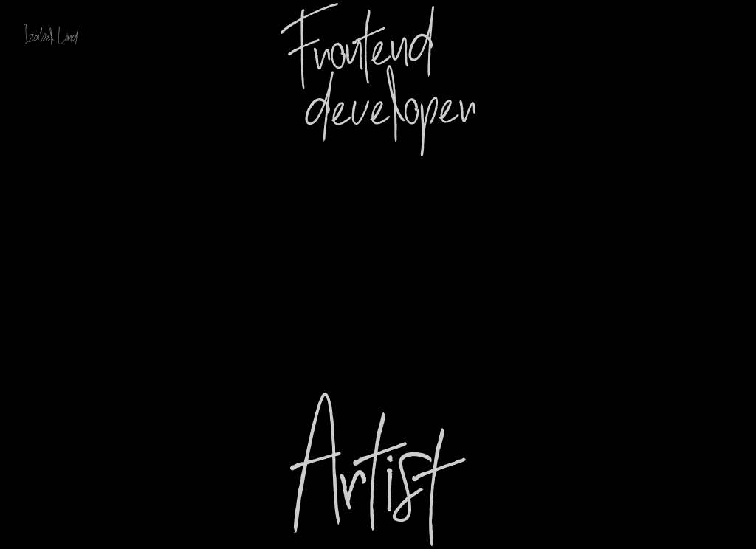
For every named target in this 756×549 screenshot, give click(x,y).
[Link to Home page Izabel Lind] (57, 34)
